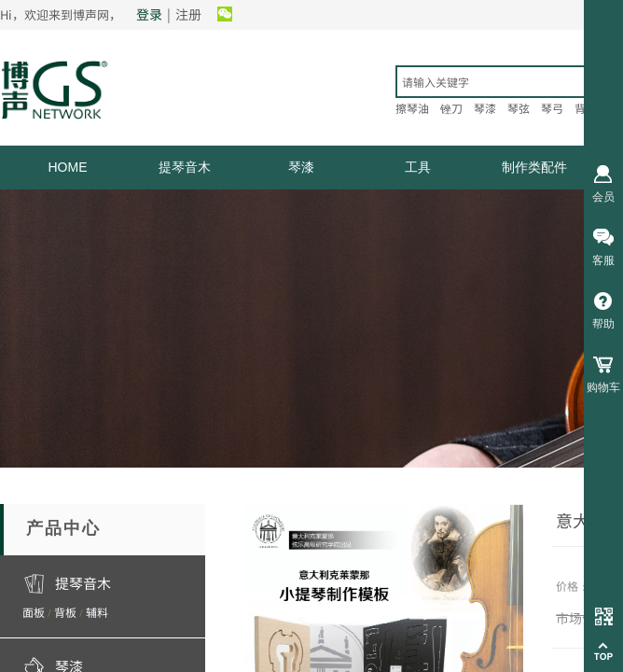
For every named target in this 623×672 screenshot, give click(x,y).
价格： (573, 586)
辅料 (97, 612)
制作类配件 (534, 167)
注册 (188, 14)
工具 (418, 167)
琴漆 (301, 167)
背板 (65, 612)
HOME (68, 167)
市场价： (582, 618)
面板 (34, 612)
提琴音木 (185, 167)
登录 (149, 14)
